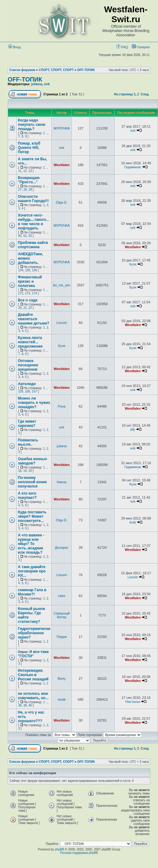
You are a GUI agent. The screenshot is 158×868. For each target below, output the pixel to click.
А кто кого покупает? (27, 496)
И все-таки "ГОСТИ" (33, 654)
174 (35, 293)
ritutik (62, 699)
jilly (133, 429)
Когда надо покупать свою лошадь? (32, 125)
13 (30, 171)
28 (25, 190)
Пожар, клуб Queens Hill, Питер (29, 148)
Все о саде (28, 300)
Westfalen (62, 165)
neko (62, 596)
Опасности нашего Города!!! (33, 199)
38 (20, 705)
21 (25, 308)
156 (28, 391)
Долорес (62, 547)
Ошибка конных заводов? (32, 461)
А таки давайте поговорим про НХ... (32, 571)
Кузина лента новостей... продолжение (30, 342)
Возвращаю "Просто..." (29, 180)
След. (145, 94)
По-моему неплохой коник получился (32, 482)
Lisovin (62, 323)
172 (21, 293)
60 (20, 236)
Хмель (62, 482)
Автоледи (27, 384)
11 (20, 171)
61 (25, 236)
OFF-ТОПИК (86, 70)
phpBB (59, 849)
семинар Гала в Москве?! (32, 592)
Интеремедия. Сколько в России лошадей (33, 675)
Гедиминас (133, 167)
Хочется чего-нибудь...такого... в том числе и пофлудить (33, 222)
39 (25, 705)
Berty (62, 679)
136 (35, 270)
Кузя (133, 264)
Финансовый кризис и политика (30, 281)
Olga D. (62, 202)
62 (30, 236)
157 (35, 391)
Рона (62, 406)
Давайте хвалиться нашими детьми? (34, 319)
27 (20, 190)
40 (30, 705)
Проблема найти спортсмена (33, 245)
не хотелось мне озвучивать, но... (33, 696)
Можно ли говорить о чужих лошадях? (34, 403)
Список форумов (22, 70)
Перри (62, 637)
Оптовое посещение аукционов (28, 365)
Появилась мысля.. (28, 442)
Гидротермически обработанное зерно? (34, 633)
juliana (36, 84)
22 (30, 308)
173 (28, 293)
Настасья (133, 702)
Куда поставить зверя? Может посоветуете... (32, 516)
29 (30, 190)
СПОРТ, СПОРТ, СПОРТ (56, 70)
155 (21, 391)
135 (28, 270)
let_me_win (62, 285)
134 (21, 270)
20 (20, 308)
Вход (14, 47)
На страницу (124, 94)
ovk (47, 84)
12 (25, 171)
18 (20, 471)
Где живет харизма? (27, 424)
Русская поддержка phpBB (79, 853)
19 (25, 471)
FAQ (122, 47)
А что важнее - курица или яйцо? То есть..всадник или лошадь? (31, 544)
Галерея (143, 47)
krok (133, 522)
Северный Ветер (62, 615)
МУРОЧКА (62, 128)
